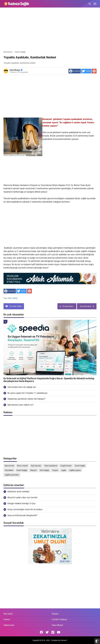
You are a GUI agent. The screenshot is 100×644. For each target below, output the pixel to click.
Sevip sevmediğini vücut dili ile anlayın (25, 509)
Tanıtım (7, 619)
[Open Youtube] (59, 632)
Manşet (33, 470)
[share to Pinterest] (94, 71)
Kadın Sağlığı (13, 298)
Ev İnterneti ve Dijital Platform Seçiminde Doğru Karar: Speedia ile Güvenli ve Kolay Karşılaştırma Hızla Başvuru (49, 380)
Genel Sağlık (80, 466)
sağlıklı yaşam (75, 470)
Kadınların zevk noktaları (18, 492)
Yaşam (55, 470)
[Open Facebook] (41, 632)
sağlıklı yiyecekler (12, 475)
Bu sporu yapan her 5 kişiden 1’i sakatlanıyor (27, 393)
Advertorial (9, 466)
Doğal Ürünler (66, 466)
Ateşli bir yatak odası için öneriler (22, 498)
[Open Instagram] (53, 632)
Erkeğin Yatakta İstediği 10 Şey (21, 503)
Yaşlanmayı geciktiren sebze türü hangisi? (26, 399)
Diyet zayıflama (51, 466)
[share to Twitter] (86, 71)
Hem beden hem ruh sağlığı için (22, 387)
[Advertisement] (50, 30)
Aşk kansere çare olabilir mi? (20, 405)
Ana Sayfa (8, 614)
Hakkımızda (9, 625)
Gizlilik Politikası (59, 619)
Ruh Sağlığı (44, 470)
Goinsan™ (64, 640)
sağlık (64, 470)
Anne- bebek (22, 466)
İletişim (55, 614)
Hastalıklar (9, 470)
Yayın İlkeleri (57, 625)
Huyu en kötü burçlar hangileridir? (22, 515)
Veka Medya (16, 70)
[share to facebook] (75, 71)
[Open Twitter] (47, 632)
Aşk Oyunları (36, 466)
